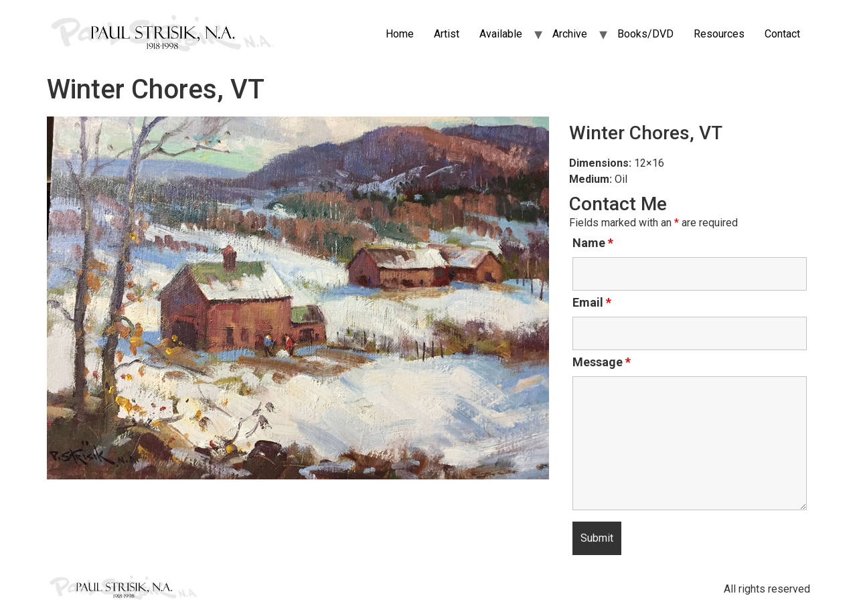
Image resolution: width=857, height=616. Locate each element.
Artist (447, 34)
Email (592, 303)
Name (593, 243)
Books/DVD (645, 34)
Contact (782, 34)
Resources (719, 34)
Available (501, 34)
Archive (570, 34)
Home (400, 34)
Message (602, 362)
